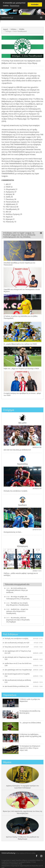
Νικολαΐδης (22, 460)
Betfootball (5, 68)
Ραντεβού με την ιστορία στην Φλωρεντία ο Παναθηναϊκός (16, 604)
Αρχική (6, 29)
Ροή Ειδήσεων (11, 634)
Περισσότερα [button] (15, 6)
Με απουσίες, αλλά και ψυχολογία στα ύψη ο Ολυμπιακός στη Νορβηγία (17, 620)
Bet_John (23, 419)
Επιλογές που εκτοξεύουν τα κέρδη (22, 638)
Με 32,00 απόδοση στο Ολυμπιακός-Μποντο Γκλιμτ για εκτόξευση (16, 590)
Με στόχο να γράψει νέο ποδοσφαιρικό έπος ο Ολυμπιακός (17, 598)
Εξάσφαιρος (22, 542)
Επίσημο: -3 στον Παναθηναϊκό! (16, 31)
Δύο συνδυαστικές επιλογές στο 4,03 (22, 643)
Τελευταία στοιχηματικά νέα (17, 584)
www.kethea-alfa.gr (17, 864)
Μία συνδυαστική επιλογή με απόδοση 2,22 (22, 681)
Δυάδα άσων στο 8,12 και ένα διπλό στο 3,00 (22, 664)
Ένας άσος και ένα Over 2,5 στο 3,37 (22, 647)
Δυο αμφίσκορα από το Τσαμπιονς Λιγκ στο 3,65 (22, 652)
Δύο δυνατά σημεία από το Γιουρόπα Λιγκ (22, 675)
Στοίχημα (9, 410)
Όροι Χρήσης (21, 853)
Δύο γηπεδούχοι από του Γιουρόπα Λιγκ (22, 670)
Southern (22, 501)
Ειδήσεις (13, 29)
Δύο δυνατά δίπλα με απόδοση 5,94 (22, 686)
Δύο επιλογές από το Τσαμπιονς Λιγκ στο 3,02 (22, 658)
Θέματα (7, 762)
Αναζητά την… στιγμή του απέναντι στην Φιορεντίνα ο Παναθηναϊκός (16, 611)
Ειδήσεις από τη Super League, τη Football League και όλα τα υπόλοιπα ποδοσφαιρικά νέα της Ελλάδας (22, 235)
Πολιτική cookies (31, 853)
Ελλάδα (22, 29)
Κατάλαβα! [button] (35, 4)
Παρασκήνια (10, 695)
